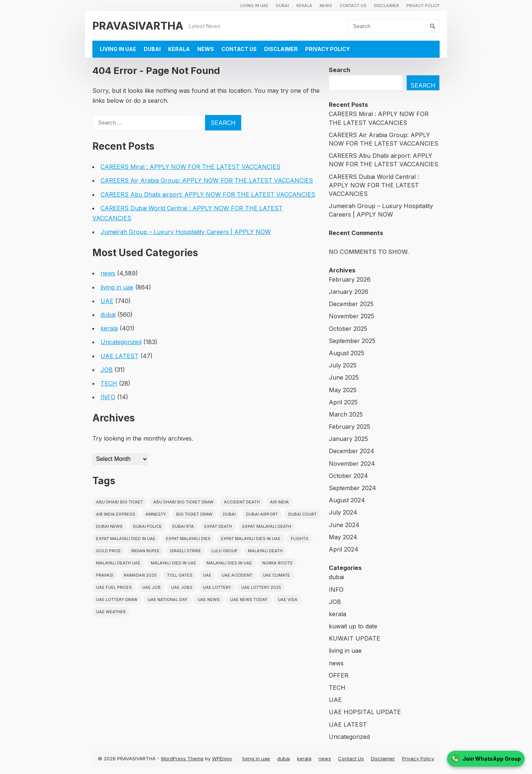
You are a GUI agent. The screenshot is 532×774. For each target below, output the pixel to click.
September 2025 (352, 341)
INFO (108, 397)
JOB (107, 370)
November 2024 (352, 464)
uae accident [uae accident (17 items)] (237, 575)
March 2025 (346, 414)
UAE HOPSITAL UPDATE (365, 712)
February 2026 (350, 279)
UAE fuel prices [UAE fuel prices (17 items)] (114, 587)
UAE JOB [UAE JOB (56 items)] (151, 587)
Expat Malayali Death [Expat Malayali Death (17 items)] (267, 526)
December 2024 (352, 451)
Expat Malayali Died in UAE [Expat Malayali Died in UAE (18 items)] (126, 539)
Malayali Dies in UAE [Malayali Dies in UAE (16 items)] (229, 563)
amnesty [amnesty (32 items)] (156, 514)
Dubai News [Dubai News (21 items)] (109, 526)
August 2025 (347, 353)
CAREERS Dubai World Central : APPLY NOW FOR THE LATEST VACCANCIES (374, 185)
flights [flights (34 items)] (300, 539)
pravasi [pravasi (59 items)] (105, 575)
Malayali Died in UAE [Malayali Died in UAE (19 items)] (173, 563)
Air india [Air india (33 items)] (279, 502)
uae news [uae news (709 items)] (209, 600)
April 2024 (344, 549)
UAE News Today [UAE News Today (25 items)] (249, 600)
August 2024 (347, 500)
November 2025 (352, 316)
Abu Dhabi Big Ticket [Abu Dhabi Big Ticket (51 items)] (120, 502)
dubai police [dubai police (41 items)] (147, 526)
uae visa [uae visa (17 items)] (288, 600)
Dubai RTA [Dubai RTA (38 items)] (183, 526)
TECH (109, 383)
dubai (282, 6)
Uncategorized (121, 342)
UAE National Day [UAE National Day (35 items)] (168, 600)
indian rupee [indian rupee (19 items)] (145, 551)
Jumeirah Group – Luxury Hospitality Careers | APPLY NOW (186, 232)
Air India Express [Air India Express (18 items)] (116, 514)
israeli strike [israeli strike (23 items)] (185, 551)
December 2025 (351, 304)
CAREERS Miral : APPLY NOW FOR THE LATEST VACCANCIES (190, 167)
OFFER (339, 675)
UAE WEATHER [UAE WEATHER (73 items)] (111, 612)
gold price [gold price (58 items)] (108, 551)
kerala (304, 6)
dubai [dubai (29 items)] (229, 514)
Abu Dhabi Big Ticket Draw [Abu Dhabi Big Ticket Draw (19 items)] (183, 502)
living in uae (254, 6)
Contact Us (353, 6)
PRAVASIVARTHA (138, 26)
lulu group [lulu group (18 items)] (224, 551)
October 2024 (348, 476)
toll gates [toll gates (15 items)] (180, 575)
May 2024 (343, 537)
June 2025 (344, 377)
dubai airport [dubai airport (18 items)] (262, 514)
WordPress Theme (182, 758)
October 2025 (348, 329)
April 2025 (343, 402)
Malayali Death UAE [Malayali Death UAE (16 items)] (118, 563)
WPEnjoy (222, 758)
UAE (107, 301)
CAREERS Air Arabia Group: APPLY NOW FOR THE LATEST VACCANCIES (207, 180)
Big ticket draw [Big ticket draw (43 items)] (194, 514)
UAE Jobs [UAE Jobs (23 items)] (182, 587)
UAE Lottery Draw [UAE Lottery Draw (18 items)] (117, 600)
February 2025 (349, 427)
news (326, 6)
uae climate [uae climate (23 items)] (276, 575)
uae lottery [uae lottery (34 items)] (217, 587)
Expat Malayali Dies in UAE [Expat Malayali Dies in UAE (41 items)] (251, 539)
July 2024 (343, 512)
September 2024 (352, 488)
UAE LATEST (120, 356)
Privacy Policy (423, 6)
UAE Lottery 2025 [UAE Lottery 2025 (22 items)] (261, 587)
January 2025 (348, 439)
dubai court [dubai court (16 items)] (302, 514)
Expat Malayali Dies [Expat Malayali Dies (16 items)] (188, 539)
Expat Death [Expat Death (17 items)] (218, 526)
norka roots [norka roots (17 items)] (277, 563)
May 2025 (343, 390)
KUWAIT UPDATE (354, 638)
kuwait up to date (353, 626)
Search (340, 70)
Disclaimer (386, 6)
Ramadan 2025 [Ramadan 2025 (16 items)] (140, 575)
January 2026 (349, 292)
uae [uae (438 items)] (207, 575)
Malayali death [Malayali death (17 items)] (265, 551)
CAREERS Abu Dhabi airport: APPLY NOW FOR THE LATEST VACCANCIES (208, 194)
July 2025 (343, 365)
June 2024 (344, 525)
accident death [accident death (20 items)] (242, 502)
